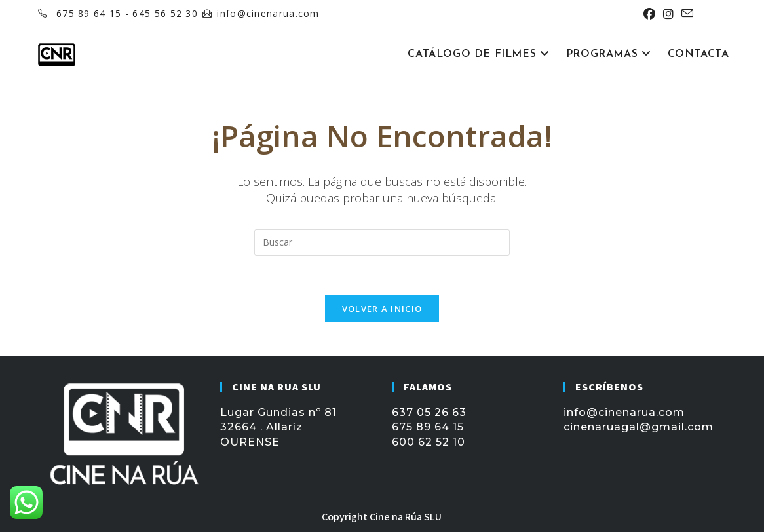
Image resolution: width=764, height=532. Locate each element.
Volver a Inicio (382, 309)
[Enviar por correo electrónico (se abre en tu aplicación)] (685, 14)
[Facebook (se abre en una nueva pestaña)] (649, 14)
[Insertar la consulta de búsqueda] (382, 242)
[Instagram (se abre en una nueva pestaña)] (668, 14)
